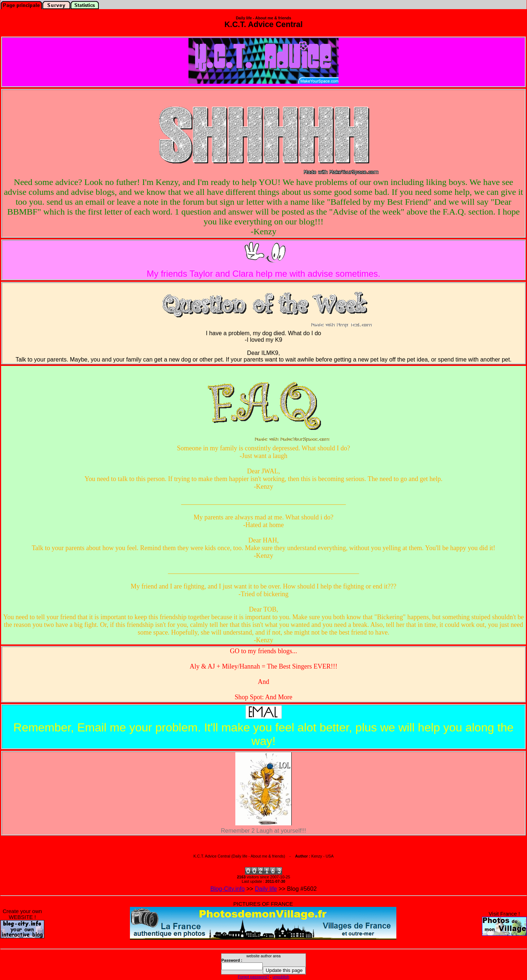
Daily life (266, 889)
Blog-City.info (228, 889)
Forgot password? (253, 977)
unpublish (281, 977)
